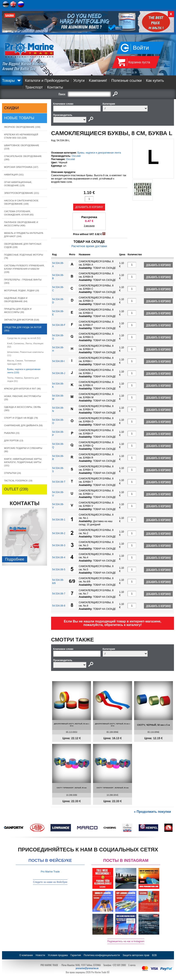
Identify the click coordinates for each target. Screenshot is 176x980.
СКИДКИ (11, 108)
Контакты (55, 87)
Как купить (155, 81)
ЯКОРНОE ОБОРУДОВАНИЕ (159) (22, 127)
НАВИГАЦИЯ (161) (14, 175)
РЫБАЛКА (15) (12, 433)
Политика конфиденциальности (102, 955)
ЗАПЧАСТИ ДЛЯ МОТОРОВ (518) (22, 320)
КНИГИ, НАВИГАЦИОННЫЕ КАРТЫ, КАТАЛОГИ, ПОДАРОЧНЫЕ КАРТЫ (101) (23, 462)
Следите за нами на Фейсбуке (50, 882)
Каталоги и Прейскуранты (47, 81)
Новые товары (19, 118)
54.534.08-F (59, 325)
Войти (141, 48)
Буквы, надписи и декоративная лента (99, 153)
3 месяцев (89, 226)
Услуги (79, 81)
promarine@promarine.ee (87, 968)
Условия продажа (58, 955)
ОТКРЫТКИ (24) (12, 473)
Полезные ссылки (127, 81)
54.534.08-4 (59, 557)
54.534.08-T (59, 482)
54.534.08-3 (59, 545)
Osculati (76, 156)
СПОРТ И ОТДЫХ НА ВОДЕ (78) (21, 418)
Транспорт (34, 87)
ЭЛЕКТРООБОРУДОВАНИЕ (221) (22, 193)
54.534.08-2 (59, 533)
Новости (40, 955)
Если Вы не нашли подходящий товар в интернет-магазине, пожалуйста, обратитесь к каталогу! (113, 623)
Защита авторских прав (136, 955)
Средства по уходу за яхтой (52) (24, 338)
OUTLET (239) (16, 489)
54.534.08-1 (59, 520)
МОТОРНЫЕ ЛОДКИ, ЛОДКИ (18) (22, 290)
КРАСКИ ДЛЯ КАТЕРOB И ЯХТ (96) (22, 389)
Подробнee (15, 559)
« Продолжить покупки (152, 812)
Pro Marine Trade (50, 872)
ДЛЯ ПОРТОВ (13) (14, 441)
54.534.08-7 (59, 594)
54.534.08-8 (59, 606)
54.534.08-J (59, 373)
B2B (154, 955)
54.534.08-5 (59, 570)
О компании (26, 955)
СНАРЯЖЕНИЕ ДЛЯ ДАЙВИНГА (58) (23, 425)
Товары (8, 81)
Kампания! (98, 81)
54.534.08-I (58, 361)
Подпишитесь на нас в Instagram (126, 941)
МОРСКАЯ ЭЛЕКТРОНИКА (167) (21, 167)
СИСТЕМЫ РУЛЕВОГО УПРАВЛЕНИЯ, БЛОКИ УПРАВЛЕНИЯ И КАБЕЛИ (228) (24, 269)
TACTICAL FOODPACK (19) (18, 481)
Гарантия (76, 955)
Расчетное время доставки (89, 246)
